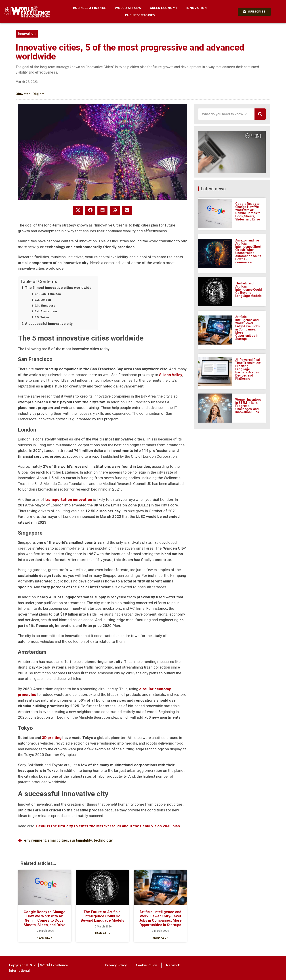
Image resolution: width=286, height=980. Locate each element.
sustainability (81, 840)
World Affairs (128, 8)
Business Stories (140, 15)
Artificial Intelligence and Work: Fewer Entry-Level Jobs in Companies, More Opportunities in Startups (160, 918)
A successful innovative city (49, 324)
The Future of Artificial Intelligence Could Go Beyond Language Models (102, 916)
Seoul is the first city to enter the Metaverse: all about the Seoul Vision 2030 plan (108, 826)
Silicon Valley (171, 375)
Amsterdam (49, 311)
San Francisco (51, 294)
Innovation (197, 8)
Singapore (48, 306)
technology (103, 840)
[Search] (260, 114)
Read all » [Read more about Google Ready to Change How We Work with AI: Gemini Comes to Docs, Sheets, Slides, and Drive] (45, 938)
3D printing (52, 738)
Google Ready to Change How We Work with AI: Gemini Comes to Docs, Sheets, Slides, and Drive (45, 918)
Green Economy (164, 8)
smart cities (58, 840)
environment (35, 840)
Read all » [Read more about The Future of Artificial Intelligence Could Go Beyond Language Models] (103, 933)
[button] (78, 210)
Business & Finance (89, 8)
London (46, 300)
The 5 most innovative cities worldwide (59, 288)
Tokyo (45, 317)
